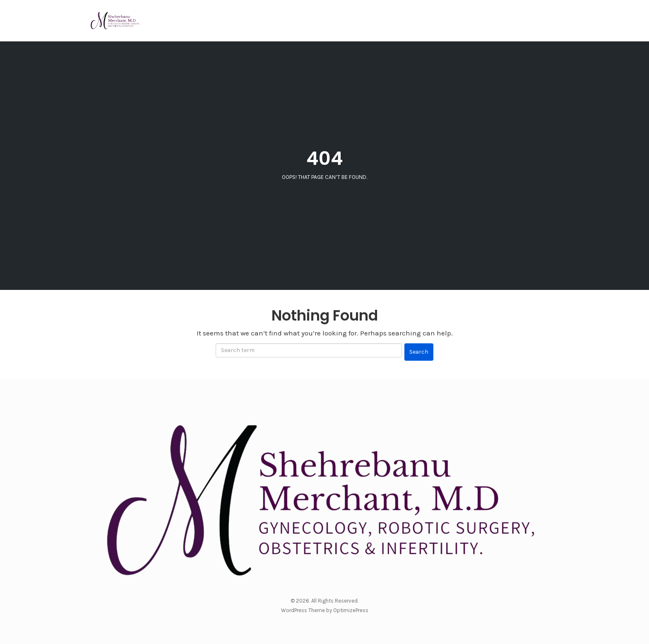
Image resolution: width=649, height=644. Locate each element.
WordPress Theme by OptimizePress (325, 610)
